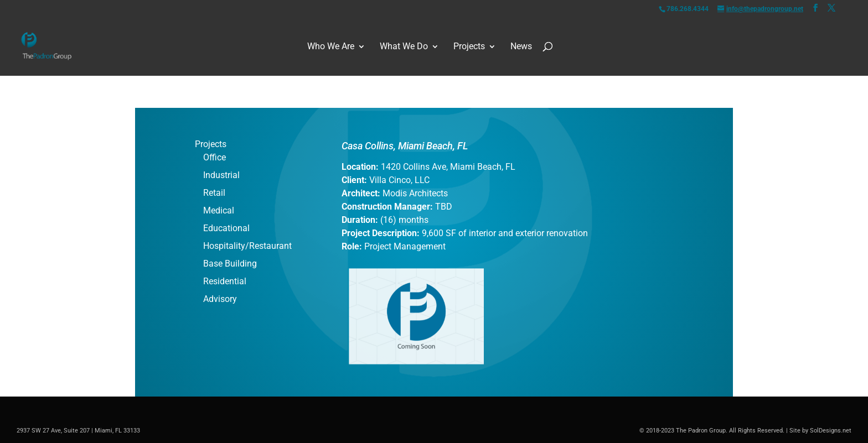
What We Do (404, 47)
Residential (225, 281)
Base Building (230, 264)
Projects (469, 47)
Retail (214, 193)
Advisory (220, 299)
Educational (226, 228)
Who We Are (331, 47)
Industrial (221, 175)
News (521, 47)
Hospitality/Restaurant (247, 246)
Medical (219, 210)
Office (215, 157)
